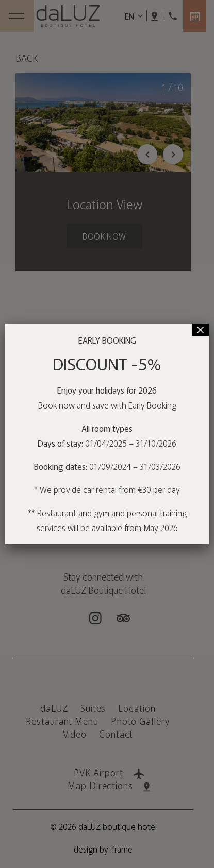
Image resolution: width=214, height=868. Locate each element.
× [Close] (201, 330)
